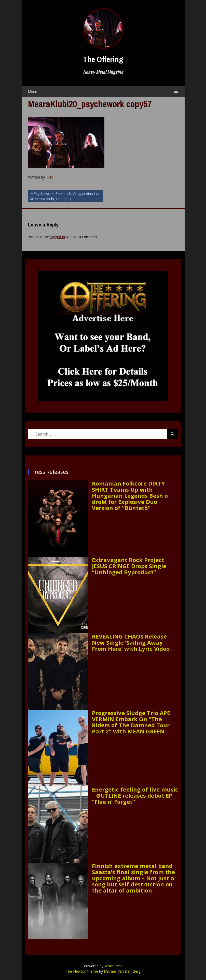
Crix (50, 177)
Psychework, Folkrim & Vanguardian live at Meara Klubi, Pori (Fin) (65, 196)
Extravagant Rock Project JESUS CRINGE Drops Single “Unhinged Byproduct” (129, 566)
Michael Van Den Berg (122, 971)
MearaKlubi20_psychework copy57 (90, 104)
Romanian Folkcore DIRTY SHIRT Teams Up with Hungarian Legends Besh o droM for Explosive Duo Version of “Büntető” (130, 496)
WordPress (113, 966)
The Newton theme (82, 971)
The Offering (103, 59)
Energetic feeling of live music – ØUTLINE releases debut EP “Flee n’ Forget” (135, 796)
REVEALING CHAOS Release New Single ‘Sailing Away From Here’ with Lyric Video (131, 642)
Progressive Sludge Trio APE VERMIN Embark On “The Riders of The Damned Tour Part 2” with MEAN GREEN (131, 722)
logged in (57, 237)
